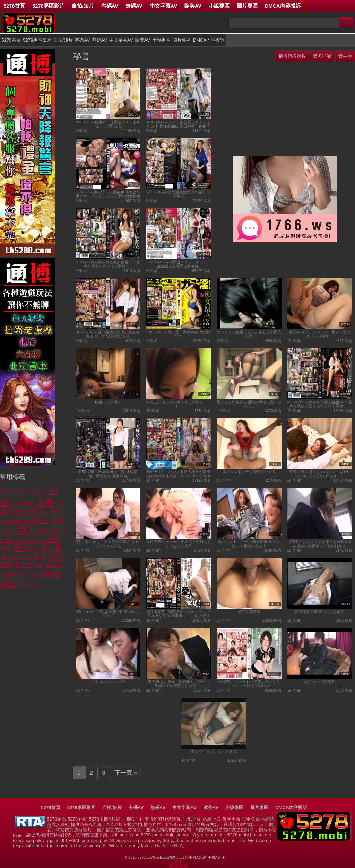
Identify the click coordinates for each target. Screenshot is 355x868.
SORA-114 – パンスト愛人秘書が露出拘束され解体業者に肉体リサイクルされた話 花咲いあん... (179, 474)
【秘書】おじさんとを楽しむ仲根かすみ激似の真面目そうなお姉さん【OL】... (320, 544)
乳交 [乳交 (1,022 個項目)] (17, 504)
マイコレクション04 (108, 682)
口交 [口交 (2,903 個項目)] (57, 520)
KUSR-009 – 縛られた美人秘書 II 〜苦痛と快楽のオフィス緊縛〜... (108, 264)
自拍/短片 (83, 6)
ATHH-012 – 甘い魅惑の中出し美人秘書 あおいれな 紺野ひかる (108, 334)
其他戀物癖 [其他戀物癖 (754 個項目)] (10, 521)
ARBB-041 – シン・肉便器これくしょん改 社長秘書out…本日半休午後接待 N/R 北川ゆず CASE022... (179, 124)
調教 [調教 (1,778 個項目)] (12, 574)
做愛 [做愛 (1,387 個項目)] (31, 512)
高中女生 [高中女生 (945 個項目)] (28, 585)
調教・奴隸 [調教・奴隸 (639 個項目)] (29, 575)
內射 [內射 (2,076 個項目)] (56, 512)
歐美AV (193, 6)
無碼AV (134, 6)
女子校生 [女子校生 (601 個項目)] (8, 532)
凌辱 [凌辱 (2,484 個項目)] (29, 520)
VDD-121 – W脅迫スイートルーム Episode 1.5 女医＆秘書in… (179, 264)
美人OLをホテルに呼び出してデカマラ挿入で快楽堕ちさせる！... (179, 684)
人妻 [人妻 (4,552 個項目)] (44, 502)
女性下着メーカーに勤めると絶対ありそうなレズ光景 (179, 544)
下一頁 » (126, 773)
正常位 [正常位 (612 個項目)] (31, 541)
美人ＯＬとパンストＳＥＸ (214, 752)
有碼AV (110, 6)
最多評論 (322, 56)
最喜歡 (345, 56)
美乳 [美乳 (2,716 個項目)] (56, 557)
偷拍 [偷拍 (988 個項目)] (43, 512)
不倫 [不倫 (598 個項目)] (43, 492)
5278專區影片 (48, 6)
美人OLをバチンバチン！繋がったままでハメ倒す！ (320, 334)
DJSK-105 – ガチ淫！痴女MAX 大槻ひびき (179, 334)
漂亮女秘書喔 (249, 612)
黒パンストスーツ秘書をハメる (249, 472)
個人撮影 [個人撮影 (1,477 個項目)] (12, 512)
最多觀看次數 (292, 56)
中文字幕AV (163, 6)
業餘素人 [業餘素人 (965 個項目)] (15, 540)
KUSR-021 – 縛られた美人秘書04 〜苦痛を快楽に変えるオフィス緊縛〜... (320, 404)
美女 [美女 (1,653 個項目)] (6, 565)
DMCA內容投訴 (283, 6)
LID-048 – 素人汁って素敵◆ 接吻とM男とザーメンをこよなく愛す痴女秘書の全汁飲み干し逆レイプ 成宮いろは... (108, 194)
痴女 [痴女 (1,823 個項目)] (46, 548)
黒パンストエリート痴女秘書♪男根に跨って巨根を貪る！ (249, 544)
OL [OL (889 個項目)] (35, 492)
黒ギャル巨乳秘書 (320, 682)
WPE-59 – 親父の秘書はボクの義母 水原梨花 (179, 194)
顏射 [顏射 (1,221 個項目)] (46, 575)
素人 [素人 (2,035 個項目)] (40, 557)
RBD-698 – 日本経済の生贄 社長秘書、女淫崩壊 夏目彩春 (108, 474)
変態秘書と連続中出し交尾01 (320, 612)
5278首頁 (14, 6)
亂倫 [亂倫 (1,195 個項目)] (28, 504)
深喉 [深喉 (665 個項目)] (42, 541)
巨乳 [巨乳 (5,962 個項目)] (26, 530)
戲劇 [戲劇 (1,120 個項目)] (55, 532)
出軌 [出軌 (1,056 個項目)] (43, 521)
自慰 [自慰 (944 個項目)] (40, 565)
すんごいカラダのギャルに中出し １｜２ (179, 404)
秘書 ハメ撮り (108, 402)
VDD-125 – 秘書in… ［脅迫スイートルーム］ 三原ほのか (108, 124)
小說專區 (219, 6)
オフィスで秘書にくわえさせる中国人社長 (249, 334)
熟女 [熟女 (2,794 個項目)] (21, 548)
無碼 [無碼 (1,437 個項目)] (6, 549)
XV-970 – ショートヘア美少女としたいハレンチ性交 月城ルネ (249, 684)
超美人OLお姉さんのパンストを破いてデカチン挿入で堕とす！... (320, 474)
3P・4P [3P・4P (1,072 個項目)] (9, 492)
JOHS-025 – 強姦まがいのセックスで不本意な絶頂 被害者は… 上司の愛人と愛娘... (179, 614)
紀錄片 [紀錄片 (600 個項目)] (26, 558)
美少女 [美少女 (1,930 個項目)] (24, 565)
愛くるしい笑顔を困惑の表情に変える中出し (249, 404)
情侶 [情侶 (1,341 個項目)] (43, 532)
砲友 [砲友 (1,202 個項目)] (14, 557)
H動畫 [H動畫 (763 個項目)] (25, 492)
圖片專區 (247, 6)
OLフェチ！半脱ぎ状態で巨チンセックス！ (108, 614)
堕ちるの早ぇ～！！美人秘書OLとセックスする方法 (108, 544)
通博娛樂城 (178, 866)
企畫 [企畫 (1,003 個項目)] (60, 504)
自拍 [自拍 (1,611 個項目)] (52, 565)
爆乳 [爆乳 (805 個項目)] (34, 549)
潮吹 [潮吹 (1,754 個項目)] (54, 540)
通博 (177, 861)
